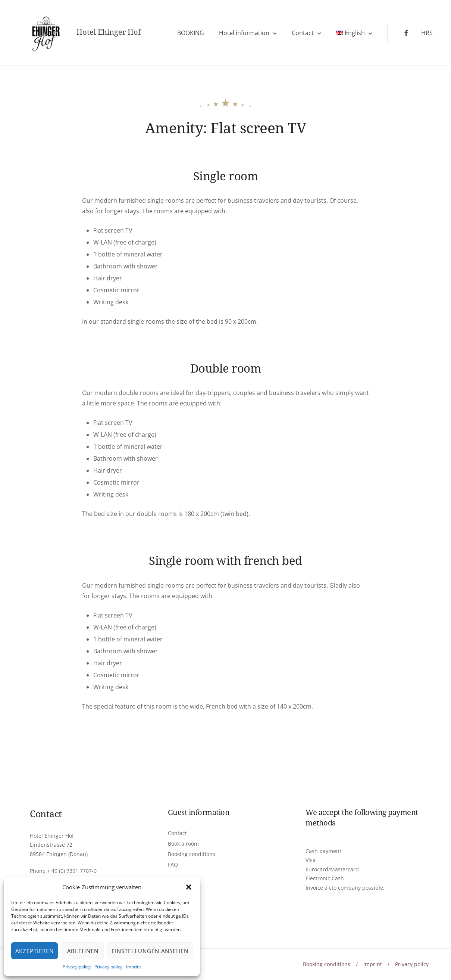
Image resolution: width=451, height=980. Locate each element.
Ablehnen (83, 951)
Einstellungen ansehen (150, 951)
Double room (226, 368)
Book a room (183, 844)
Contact (303, 33)
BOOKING (191, 33)
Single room (226, 176)
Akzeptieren (35, 951)
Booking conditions (192, 854)
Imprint (134, 967)
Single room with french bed (225, 560)
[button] (189, 887)
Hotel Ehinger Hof (109, 32)
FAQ (173, 864)
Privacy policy (77, 967)
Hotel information (244, 33)
